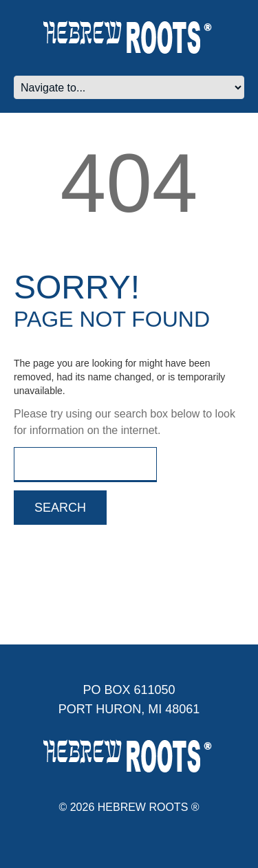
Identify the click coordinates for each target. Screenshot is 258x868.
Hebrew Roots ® (149, 807)
